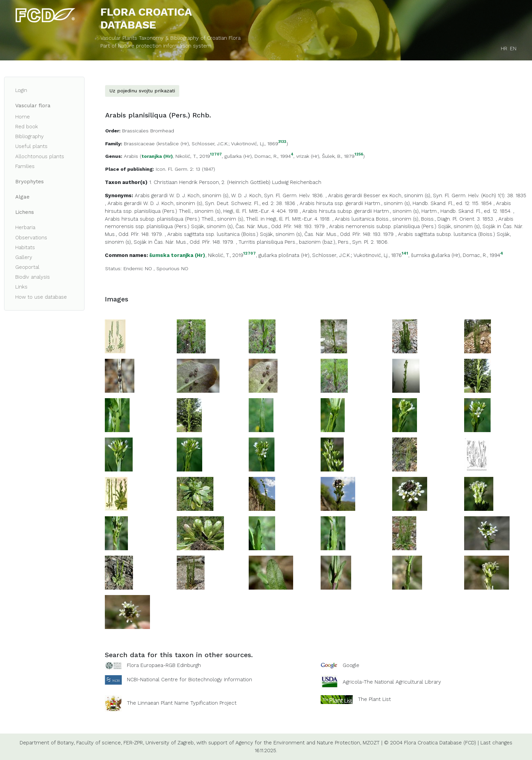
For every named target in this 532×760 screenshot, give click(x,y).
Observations (31, 238)
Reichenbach (306, 182)
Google (351, 665)
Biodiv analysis (33, 277)
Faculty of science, (99, 743)
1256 (359, 155)
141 (405, 253)
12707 (216, 155)
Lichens (25, 212)
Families (25, 166)
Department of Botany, (47, 743)
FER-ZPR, (134, 743)
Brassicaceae (139, 144)
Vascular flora (33, 106)
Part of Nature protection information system (156, 46)
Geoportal (27, 267)
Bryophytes (30, 182)
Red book (27, 127)
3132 (282, 142)
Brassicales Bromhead (148, 131)
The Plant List (374, 699)
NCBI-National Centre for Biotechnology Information (189, 680)
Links (21, 287)
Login (21, 90)
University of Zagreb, (170, 743)
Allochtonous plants (40, 156)
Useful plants (31, 146)
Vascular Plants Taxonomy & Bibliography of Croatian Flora (170, 38)
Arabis (131, 156)
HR (504, 49)
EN (513, 49)
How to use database (41, 297)
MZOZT (371, 743)
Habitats (25, 247)
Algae (22, 197)
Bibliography (30, 136)
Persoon (209, 182)
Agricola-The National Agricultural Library (392, 682)
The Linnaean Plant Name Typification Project (182, 703)
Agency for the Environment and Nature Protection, (298, 743)
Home (23, 117)
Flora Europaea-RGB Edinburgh (164, 665)
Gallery (24, 257)
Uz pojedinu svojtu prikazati (142, 91)
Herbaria (25, 227)
